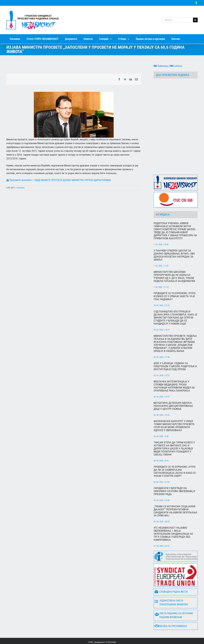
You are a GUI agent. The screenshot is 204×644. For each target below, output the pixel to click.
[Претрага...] (177, 20)
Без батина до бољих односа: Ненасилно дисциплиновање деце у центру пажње (173, 394)
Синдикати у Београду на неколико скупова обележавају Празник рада (174, 479)
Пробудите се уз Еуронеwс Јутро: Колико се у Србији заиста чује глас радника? (175, 284)
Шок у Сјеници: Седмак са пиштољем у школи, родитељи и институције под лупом (175, 354)
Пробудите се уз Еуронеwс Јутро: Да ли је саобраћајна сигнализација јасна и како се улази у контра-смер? (175, 459)
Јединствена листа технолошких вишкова (171, 590)
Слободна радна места (171, 579)
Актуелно (21, 188)
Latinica (176, 66)
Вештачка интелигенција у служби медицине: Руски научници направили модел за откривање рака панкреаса (174, 374)
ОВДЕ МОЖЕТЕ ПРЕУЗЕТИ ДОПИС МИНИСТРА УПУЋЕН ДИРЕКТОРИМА (73, 180)
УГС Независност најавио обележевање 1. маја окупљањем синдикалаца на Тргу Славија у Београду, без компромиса (173, 521)
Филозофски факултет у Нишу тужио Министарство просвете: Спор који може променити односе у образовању (174, 413)
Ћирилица (161, 66)
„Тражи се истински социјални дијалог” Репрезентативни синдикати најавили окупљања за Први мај (175, 499)
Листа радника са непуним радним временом (174, 603)
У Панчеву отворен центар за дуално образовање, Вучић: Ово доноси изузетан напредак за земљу (174, 243)
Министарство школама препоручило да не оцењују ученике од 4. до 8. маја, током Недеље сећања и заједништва (174, 264)
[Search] (195, 20)
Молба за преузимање (171, 614)
